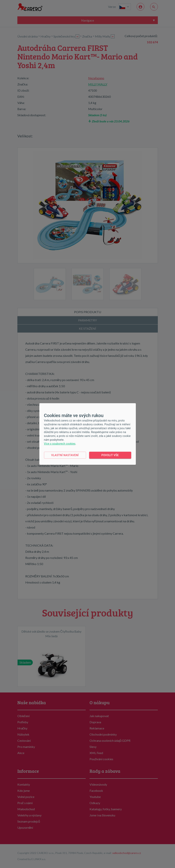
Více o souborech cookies (60, 444)
